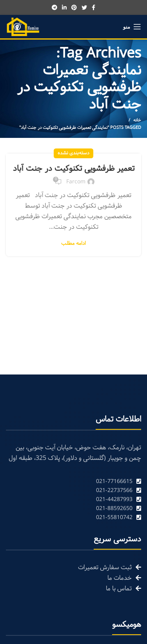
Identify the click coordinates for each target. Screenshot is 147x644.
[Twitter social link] (84, 7)
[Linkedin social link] (64, 7)
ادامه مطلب (73, 244)
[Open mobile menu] (132, 27)
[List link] (73, 482)
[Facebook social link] (93, 7)
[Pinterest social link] (74, 7)
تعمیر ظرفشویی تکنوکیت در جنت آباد (74, 169)
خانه (137, 120)
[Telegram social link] (54, 7)
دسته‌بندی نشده (73, 153)
